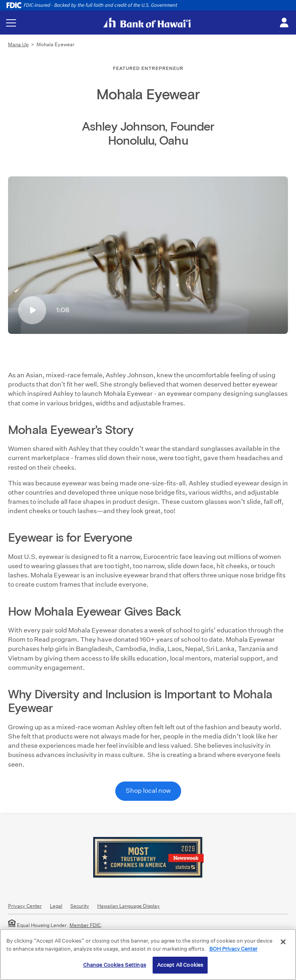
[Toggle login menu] (284, 23)
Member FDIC (85, 925)
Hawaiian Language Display (129, 906)
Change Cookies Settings (115, 965)
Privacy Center (25, 906)
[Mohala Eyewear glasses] (148, 255)
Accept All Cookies (180, 965)
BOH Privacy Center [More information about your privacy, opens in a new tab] (233, 949)
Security (80, 906)
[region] (148, 954)
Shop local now (148, 791)
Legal (56, 906)
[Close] (283, 942)
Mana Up (18, 44)
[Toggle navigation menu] (11, 23)
